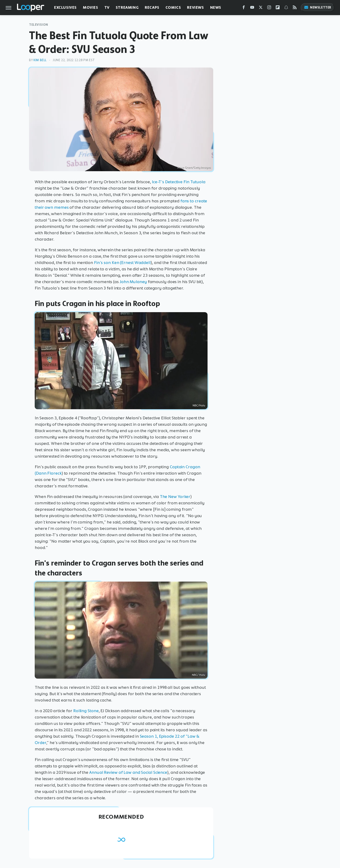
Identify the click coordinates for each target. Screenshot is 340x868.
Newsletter (318, 7)
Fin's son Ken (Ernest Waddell (122, 263)
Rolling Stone (86, 711)
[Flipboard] (278, 8)
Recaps (152, 7)
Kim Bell (40, 60)
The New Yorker (175, 497)
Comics (173, 7)
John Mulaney (133, 282)
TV (107, 7)
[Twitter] (261, 8)
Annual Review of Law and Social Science (128, 772)
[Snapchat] (286, 8)
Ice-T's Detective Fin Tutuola (179, 182)
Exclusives (65, 7)
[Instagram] (269, 8)
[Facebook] (244, 8)
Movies (91, 7)
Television (39, 25)
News (216, 7)
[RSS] (295, 8)
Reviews (195, 7)
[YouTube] (252, 8)
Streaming (127, 7)
